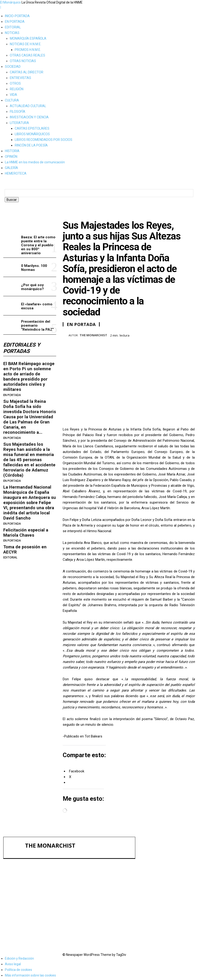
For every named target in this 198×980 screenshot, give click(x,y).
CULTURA (12, 100)
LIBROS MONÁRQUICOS (32, 134)
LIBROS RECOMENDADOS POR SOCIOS (44, 140)
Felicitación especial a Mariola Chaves (25, 518)
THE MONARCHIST (93, 340)
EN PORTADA (15, 22)
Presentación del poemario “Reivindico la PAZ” (168, 928)
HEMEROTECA (16, 173)
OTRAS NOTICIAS (23, 61)
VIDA (13, 95)
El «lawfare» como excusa (36, 310)
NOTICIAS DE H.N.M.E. (26, 44)
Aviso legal (13, 963)
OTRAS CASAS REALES (27, 55)
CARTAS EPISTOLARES (32, 128)
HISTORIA (12, 151)
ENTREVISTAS (20, 78)
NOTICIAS (12, 33)
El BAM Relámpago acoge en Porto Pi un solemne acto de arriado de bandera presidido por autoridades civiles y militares (30, 377)
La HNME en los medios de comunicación (35, 162)
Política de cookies (18, 968)
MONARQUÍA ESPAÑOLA (28, 38)
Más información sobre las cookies (30, 974)
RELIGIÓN (17, 89)
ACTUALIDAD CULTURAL (28, 106)
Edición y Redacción (19, 957)
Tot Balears (93, 741)
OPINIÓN (11, 157)
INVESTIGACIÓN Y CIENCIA (29, 117)
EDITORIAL (13, 27)
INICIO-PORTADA (17, 16)
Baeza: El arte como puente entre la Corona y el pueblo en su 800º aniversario (38, 250)
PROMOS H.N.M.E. (28, 50)
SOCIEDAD (13, 67)
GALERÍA (11, 168)
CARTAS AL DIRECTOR (27, 72)
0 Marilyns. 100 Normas (34, 272)
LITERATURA (19, 123)
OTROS (15, 83)
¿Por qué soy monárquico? (32, 291)
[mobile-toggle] (1, 7)
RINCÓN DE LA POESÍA (31, 145)
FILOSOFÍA (18, 112)
